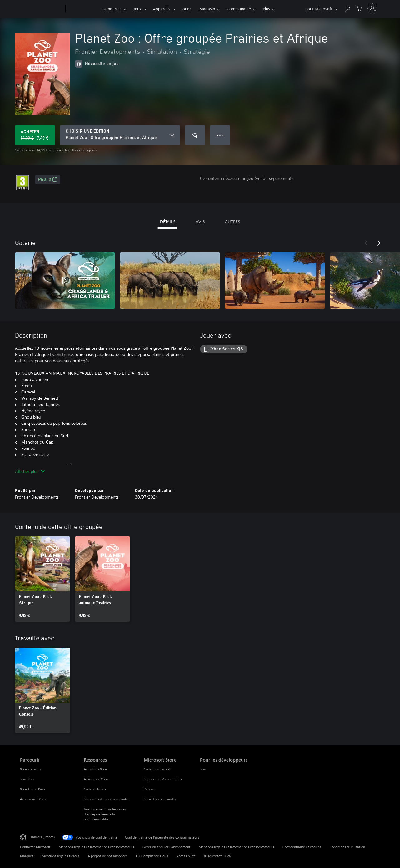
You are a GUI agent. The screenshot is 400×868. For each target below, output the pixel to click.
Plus (266, 9)
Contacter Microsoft (35, 847)
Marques (27, 856)
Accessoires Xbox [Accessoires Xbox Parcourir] (33, 799)
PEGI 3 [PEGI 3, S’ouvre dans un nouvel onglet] (48, 180)
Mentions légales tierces (61, 856)
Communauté (239, 9)
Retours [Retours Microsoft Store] (150, 789)
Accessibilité (186, 856)
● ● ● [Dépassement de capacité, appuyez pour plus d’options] (220, 135)
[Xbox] (83, 9)
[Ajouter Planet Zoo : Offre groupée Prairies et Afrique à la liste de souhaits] (195, 135)
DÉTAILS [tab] (168, 222)
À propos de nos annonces (108, 856)
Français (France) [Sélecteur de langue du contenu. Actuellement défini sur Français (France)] (42, 837)
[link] (42, 579)
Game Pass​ (112, 9)
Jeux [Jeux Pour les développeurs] (203, 769)
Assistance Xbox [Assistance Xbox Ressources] (96, 779)
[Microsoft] (41, 9)
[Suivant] (379, 243)
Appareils (162, 9)
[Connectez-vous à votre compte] (372, 8)
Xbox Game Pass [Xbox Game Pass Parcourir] (32, 789)
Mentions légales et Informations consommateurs (96, 847)
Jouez (186, 9)
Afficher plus (30, 471)
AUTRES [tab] (232, 222)
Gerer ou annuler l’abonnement (166, 847)
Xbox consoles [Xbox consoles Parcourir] (31, 769)
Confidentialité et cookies (302, 847)
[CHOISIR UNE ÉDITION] (120, 135)
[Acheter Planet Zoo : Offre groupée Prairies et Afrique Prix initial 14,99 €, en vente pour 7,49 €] (35, 135)
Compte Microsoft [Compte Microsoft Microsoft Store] (157, 769)
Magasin (207, 9)
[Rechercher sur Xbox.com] (347, 8)
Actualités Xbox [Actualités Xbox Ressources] (95, 769)
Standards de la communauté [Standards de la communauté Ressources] (106, 799)
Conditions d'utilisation (347, 847)
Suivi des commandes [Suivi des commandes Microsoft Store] (160, 799)
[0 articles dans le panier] (359, 8)
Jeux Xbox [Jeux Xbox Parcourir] (27, 779)
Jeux (137, 9)
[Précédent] (366, 243)
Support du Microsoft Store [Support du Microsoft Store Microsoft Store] (164, 779)
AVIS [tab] (200, 222)
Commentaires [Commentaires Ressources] (95, 789)
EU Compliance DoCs (152, 856)
